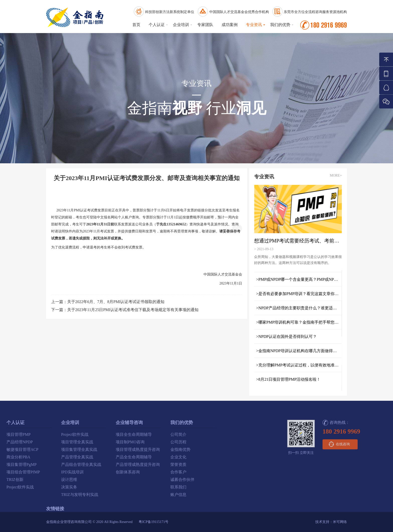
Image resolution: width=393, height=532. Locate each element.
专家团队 (205, 25)
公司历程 (104, 442)
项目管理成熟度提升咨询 (64, 449)
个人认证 (157, 25)
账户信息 (104, 495)
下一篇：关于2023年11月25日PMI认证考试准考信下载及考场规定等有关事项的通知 (125, 310)
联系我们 (104, 487)
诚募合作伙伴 (108, 480)
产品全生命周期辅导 (60, 457)
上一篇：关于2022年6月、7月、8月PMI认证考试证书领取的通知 (108, 302)
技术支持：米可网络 (331, 522)
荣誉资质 (104, 464)
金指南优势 (106, 449)
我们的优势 (280, 25)
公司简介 (104, 434)
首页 (136, 25)
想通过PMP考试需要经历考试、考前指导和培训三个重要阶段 (301, 241)
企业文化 (104, 457)
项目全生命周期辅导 (60, 434)
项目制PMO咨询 (56, 442)
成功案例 (230, 25)
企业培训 (181, 25)
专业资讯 (254, 25)
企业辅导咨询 (55, 423)
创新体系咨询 (54, 472)
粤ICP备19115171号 (154, 522)
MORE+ (339, 175)
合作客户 (104, 472)
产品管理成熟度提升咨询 (64, 464)
